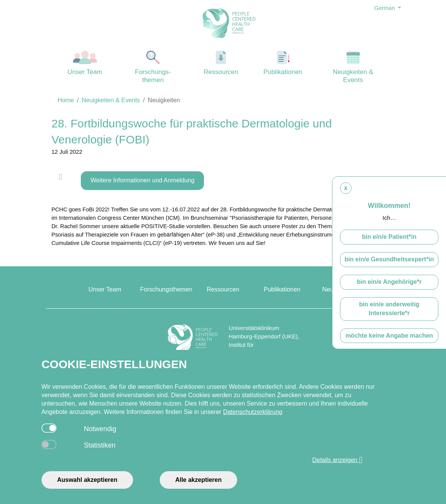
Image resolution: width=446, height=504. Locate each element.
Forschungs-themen (153, 67)
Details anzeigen (337, 460)
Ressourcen (221, 63)
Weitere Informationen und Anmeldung (142, 180)
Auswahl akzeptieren (87, 480)
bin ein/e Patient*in (389, 237)
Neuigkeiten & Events (353, 67)
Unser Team (85, 63)
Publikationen (283, 63)
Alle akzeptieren (199, 480)
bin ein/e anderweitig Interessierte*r (389, 309)
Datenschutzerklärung (253, 412)
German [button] (385, 8)
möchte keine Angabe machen (389, 336)
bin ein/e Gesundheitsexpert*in (389, 259)
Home (66, 100)
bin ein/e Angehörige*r (389, 282)
